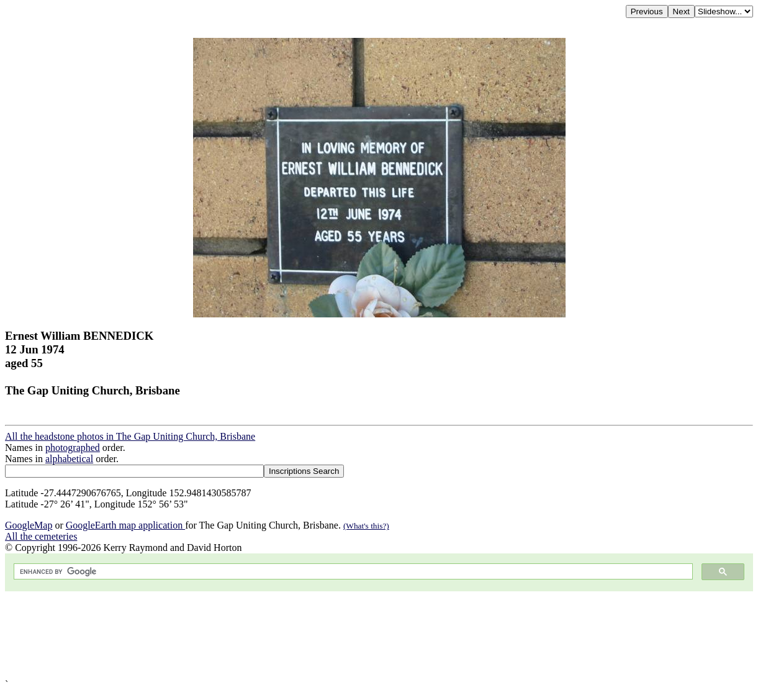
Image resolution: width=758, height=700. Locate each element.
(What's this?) (366, 526)
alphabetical (69, 459)
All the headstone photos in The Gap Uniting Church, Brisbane (130, 436)
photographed (73, 448)
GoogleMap (29, 525)
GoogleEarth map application (125, 525)
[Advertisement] (377, 635)
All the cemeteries (41, 536)
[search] (352, 572)
